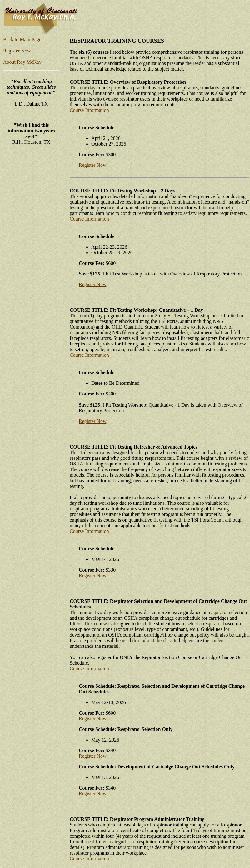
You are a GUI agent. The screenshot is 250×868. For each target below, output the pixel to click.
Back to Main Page (22, 40)
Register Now (17, 51)
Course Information (89, 110)
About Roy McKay (22, 62)
